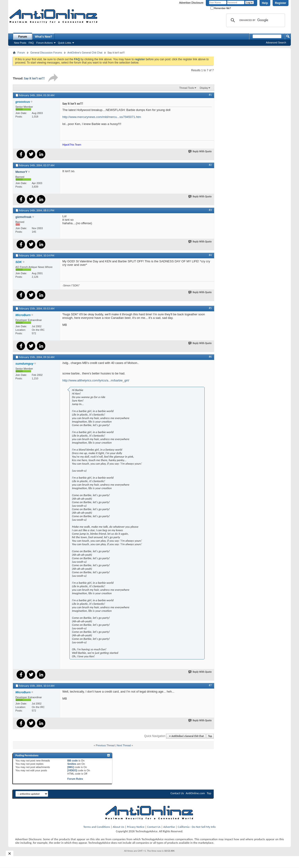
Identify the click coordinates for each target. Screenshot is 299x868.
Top (210, 736)
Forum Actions (45, 43)
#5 (210, 308)
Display (204, 88)
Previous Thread (105, 745)
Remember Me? (221, 8)
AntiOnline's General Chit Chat (85, 53)
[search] (255, 20)
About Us (119, 827)
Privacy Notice (136, 827)
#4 (210, 255)
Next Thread (124, 745)
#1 (210, 95)
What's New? (43, 37)
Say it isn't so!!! (34, 78)
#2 (210, 165)
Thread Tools (187, 88)
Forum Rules (75, 779)
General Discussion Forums (46, 53)
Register (281, 3)
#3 (210, 210)
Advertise (169, 827)
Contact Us (177, 793)
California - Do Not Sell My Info (197, 827)
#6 (210, 357)
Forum (23, 37)
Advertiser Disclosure (191, 3)
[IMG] (71, 767)
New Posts (20, 43)
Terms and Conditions (97, 827)
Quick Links (65, 43)
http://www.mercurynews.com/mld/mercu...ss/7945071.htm (102, 117)
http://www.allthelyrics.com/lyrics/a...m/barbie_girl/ (96, 380)
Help (265, 3)
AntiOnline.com (195, 793)
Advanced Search (276, 43)
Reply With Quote (200, 151)
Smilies (72, 764)
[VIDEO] (72, 770)
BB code (73, 761)
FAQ (31, 43)
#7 (210, 685)
